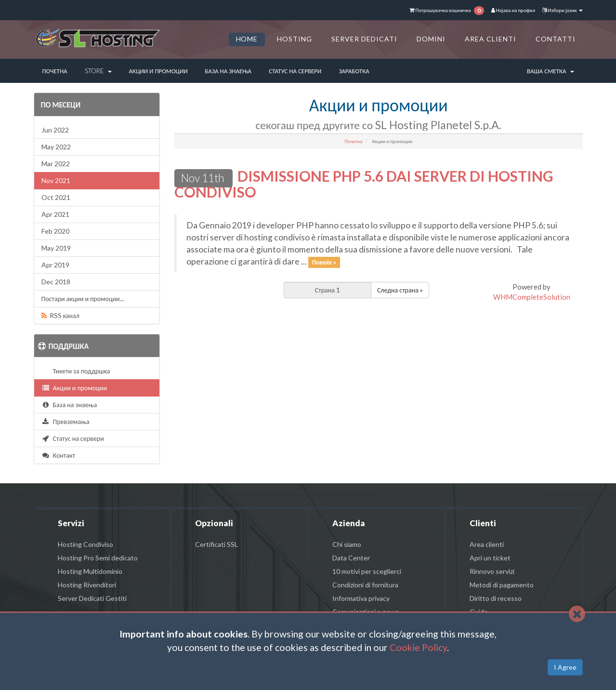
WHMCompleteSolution (532, 297)
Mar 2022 (56, 164)
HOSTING (295, 39)
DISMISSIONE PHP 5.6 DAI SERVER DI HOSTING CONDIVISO (364, 184)
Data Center (351, 558)
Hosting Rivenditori (87, 585)
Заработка (354, 71)
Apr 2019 (55, 265)
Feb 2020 (55, 231)
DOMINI (431, 39)
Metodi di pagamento (502, 585)
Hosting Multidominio (90, 571)
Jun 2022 (55, 130)
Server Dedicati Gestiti (92, 598)
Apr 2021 (55, 214)
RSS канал (60, 315)
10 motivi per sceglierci (367, 571)
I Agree (565, 667)
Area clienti (487, 544)
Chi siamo (347, 544)
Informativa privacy (361, 598)
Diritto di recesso (496, 598)
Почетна (55, 71)
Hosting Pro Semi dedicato (98, 558)
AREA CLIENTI (491, 39)
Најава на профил (513, 10)
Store (98, 71)
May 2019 (56, 248)
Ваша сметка (550, 71)
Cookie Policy (418, 647)
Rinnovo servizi (492, 571)
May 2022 (56, 147)
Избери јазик (562, 10)
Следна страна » (400, 290)
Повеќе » (324, 262)
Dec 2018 (56, 282)
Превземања (66, 421)
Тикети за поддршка (80, 371)
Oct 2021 (56, 197)
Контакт (58, 455)
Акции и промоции (158, 71)
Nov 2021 (56, 180)
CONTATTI (556, 39)
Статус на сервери (295, 71)
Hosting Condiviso (85, 544)
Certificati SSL (216, 544)
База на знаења (229, 71)
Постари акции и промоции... (83, 299)
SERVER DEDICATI (364, 39)
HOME (247, 39)
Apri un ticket (490, 558)
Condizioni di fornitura (365, 585)
